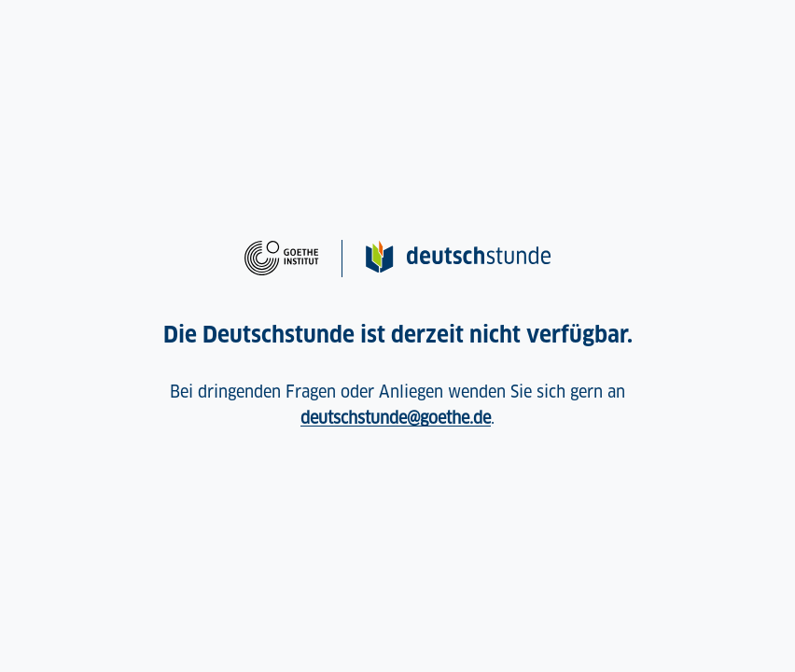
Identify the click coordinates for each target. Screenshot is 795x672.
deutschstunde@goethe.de (396, 418)
